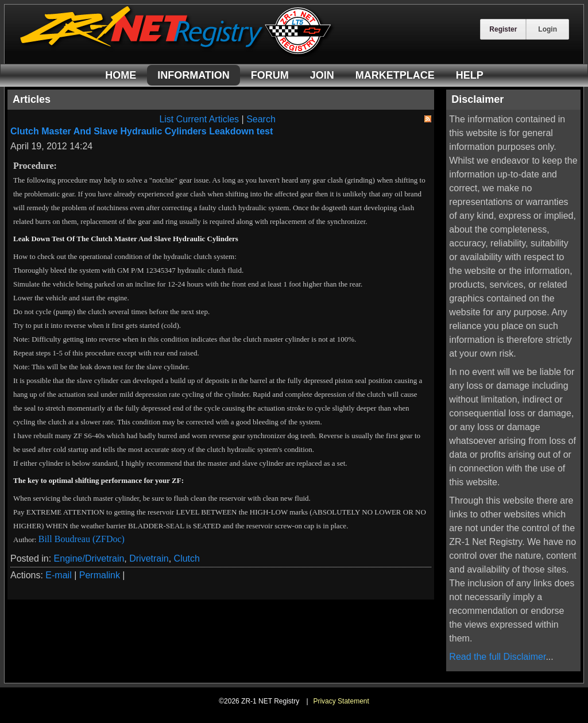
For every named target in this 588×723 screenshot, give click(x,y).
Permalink (100, 575)
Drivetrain (149, 558)
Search (261, 119)
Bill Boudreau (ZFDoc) (82, 539)
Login (548, 29)
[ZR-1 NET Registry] (177, 54)
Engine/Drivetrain (89, 558)
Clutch (187, 558)
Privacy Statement (341, 701)
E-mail (58, 575)
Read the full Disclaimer (497, 657)
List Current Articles (199, 119)
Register (503, 29)
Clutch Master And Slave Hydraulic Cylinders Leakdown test (142, 131)
